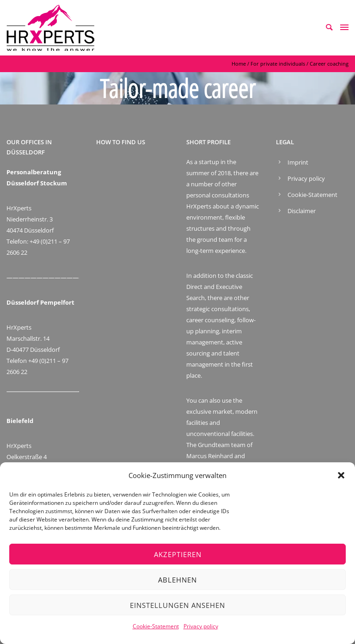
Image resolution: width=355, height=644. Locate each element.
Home (239, 64)
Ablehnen (177, 580)
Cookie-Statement (156, 626)
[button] (341, 475)
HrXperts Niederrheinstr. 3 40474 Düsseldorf (30, 219)
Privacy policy (201, 626)
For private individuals (278, 64)
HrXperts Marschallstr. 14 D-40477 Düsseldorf (33, 338)
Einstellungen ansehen (177, 605)
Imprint (298, 162)
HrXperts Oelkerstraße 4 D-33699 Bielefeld (30, 457)
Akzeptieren (178, 554)
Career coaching (329, 64)
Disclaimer (302, 211)
